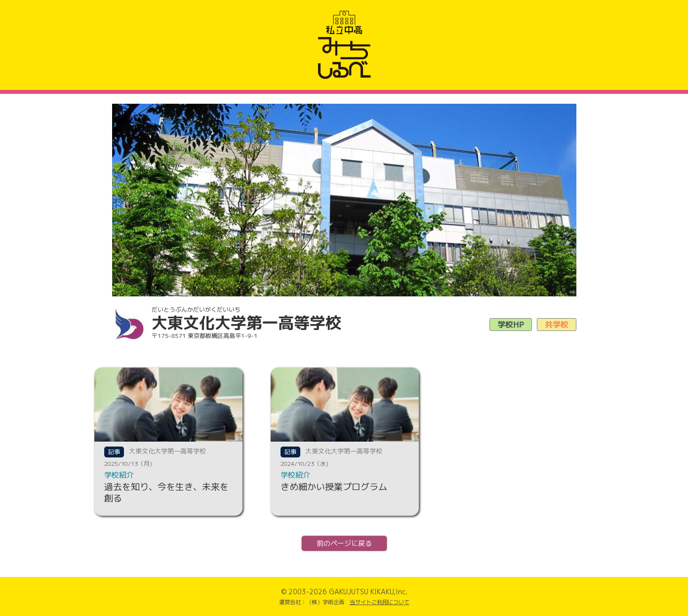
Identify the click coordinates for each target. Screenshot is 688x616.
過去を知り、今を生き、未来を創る (166, 493)
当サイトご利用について (380, 602)
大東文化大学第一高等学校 (167, 451)
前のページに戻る (344, 543)
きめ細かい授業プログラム (334, 487)
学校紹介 (119, 475)
